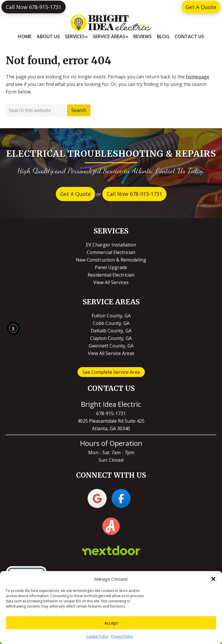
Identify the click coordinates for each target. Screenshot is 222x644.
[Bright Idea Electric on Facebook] (121, 498)
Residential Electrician (111, 275)
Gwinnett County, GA (111, 346)
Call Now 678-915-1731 (34, 7)
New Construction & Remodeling (111, 260)
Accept (111, 623)
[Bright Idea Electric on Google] (97, 498)
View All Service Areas (111, 353)
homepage (198, 77)
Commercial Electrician (111, 252)
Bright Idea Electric (111, 23)
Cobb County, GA (111, 323)
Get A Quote (201, 7)
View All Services (111, 282)
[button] (213, 579)
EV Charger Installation (111, 245)
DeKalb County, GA (111, 331)
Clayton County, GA (111, 338)
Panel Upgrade (111, 267)
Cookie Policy (97, 636)
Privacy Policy (122, 636)
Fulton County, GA (111, 316)
